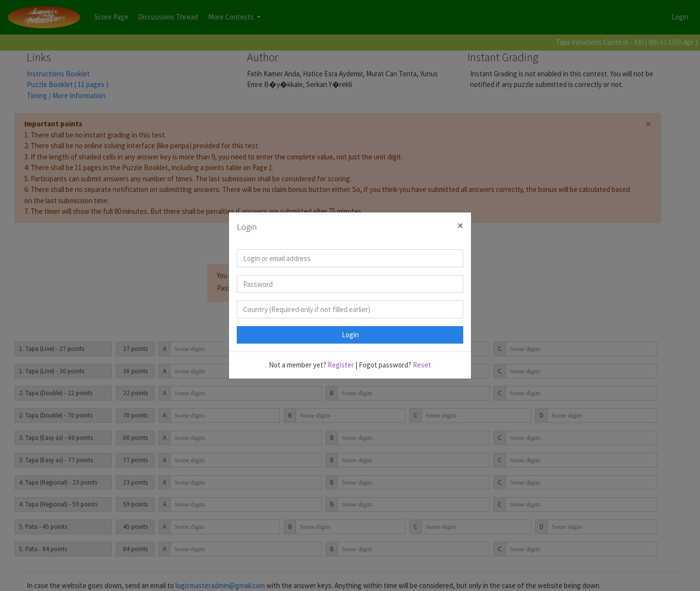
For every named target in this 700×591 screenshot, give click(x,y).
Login (350, 335)
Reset (422, 365)
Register (341, 365)
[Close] (460, 226)
